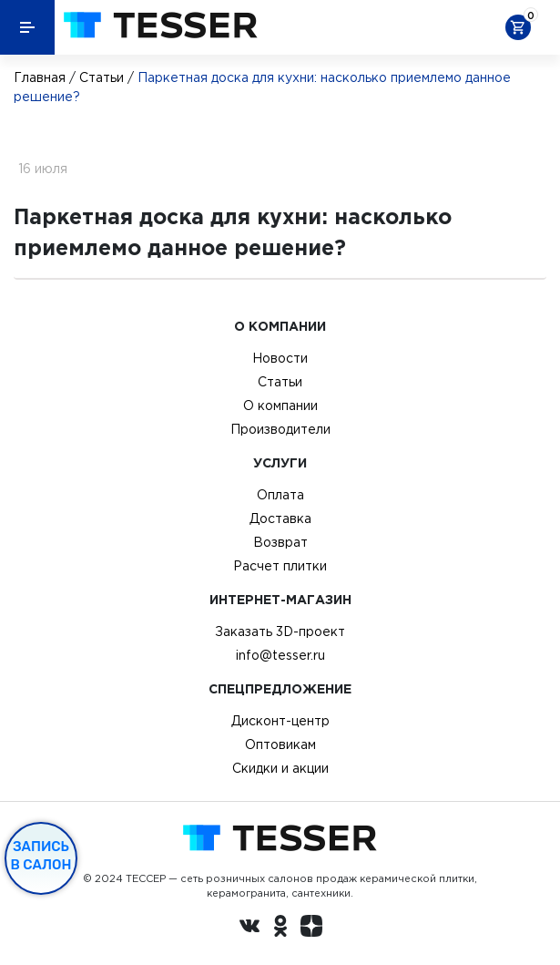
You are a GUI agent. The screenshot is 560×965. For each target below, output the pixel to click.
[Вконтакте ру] (249, 929)
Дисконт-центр (280, 721)
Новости (280, 358)
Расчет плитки (280, 566)
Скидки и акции (280, 768)
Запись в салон (41, 856)
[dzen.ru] (311, 929)
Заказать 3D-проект (280, 631)
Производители (280, 429)
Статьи (102, 77)
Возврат (280, 542)
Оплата (280, 495)
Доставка (280, 518)
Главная (40, 77)
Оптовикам (280, 744)
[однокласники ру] (280, 929)
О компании (280, 406)
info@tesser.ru (280, 655)
